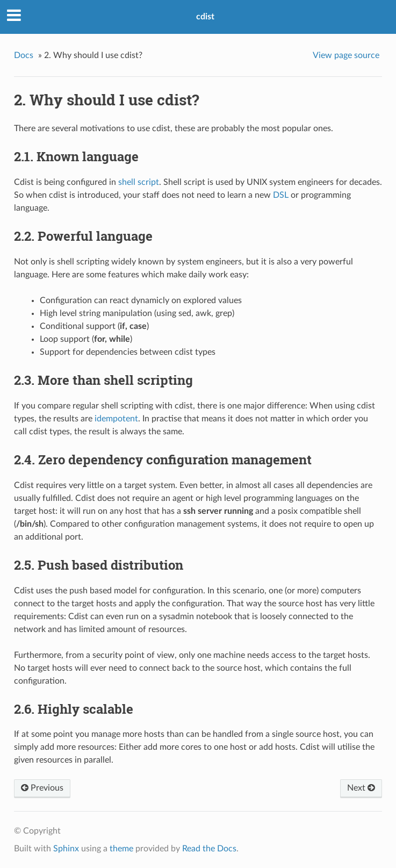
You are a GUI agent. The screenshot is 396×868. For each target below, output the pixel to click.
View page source (346, 55)
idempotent (116, 419)
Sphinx (66, 849)
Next (361, 788)
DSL (281, 195)
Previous (42, 788)
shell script (139, 182)
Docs (24, 55)
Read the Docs (209, 849)
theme (121, 849)
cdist (205, 17)
